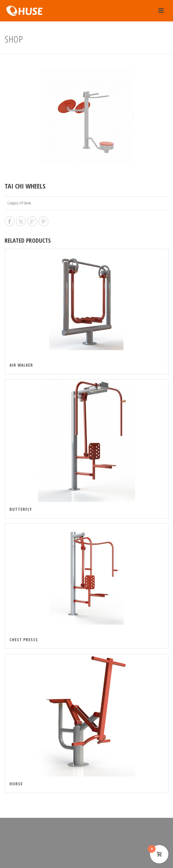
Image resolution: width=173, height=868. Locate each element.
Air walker (21, 365)
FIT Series (25, 203)
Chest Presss (24, 640)
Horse (16, 784)
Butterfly (21, 509)
